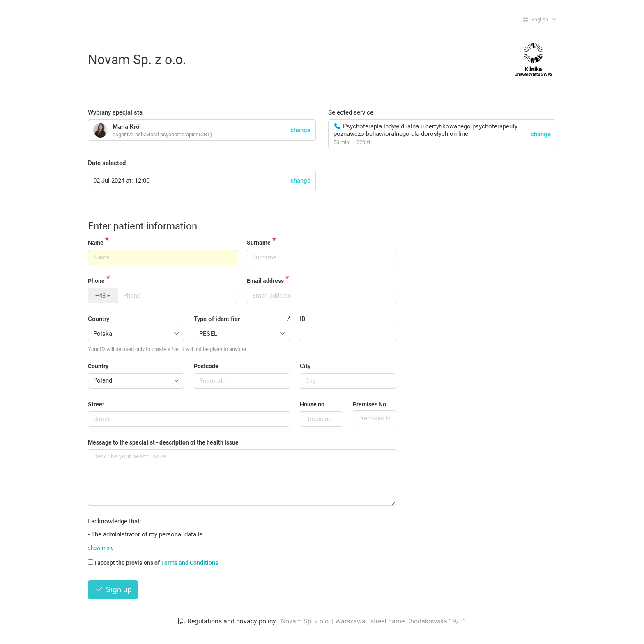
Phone (96, 281)
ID (303, 319)
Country (99, 319)
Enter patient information (143, 226)
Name (96, 243)
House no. (313, 404)
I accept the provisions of (153, 563)
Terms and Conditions (190, 563)
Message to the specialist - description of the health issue (163, 442)
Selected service (351, 112)
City (305, 366)
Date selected (107, 163)
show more (101, 548)
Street (96, 404)
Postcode (206, 366)
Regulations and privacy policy (228, 621)
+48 (103, 296)
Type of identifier (217, 319)
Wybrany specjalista (115, 112)
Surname (259, 243)
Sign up (113, 590)
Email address (265, 281)
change (541, 134)
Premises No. (370, 404)
